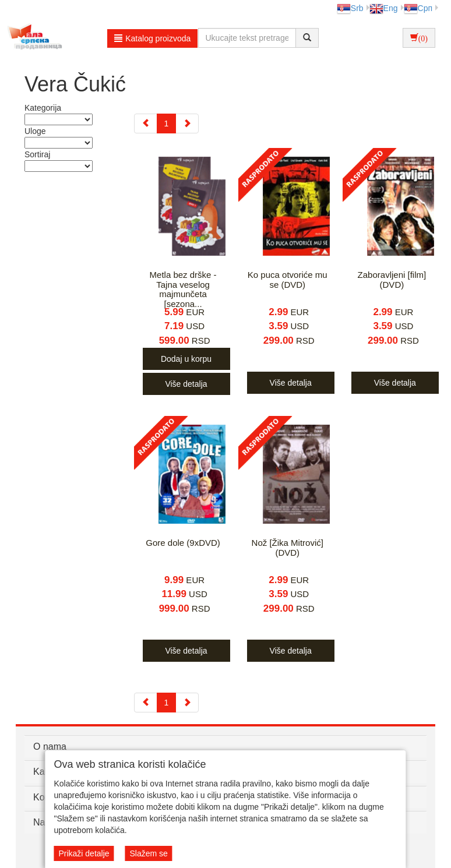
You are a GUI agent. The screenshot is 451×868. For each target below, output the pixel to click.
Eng (384, 8)
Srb (350, 8)
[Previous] (146, 124)
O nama (50, 747)
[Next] (187, 124)
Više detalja (186, 384)
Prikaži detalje (84, 853)
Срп (418, 8)
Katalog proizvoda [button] (152, 38)
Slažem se (148, 853)
